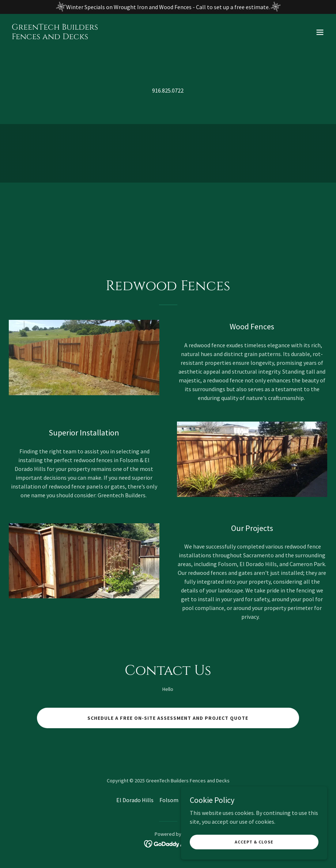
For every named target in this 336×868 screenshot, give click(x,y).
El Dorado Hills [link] (135, 800)
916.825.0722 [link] (168, 90)
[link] (55, 37)
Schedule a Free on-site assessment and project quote (168, 718)
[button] (320, 32)
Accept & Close (254, 842)
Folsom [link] (169, 800)
